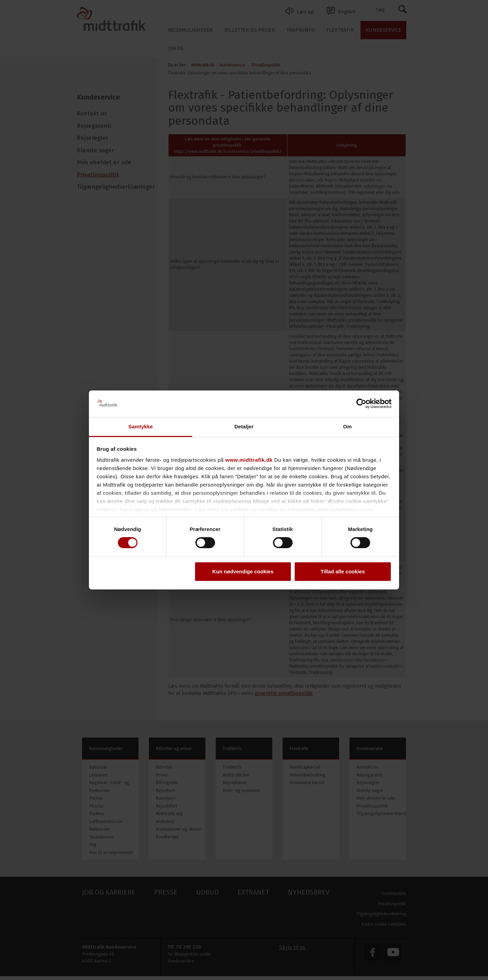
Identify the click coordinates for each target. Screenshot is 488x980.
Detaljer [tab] (244, 426)
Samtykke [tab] (141, 426)
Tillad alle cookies (343, 571)
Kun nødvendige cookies (243, 571)
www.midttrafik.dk (249, 460)
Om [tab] (347, 426)
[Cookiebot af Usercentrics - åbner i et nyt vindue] (361, 404)
